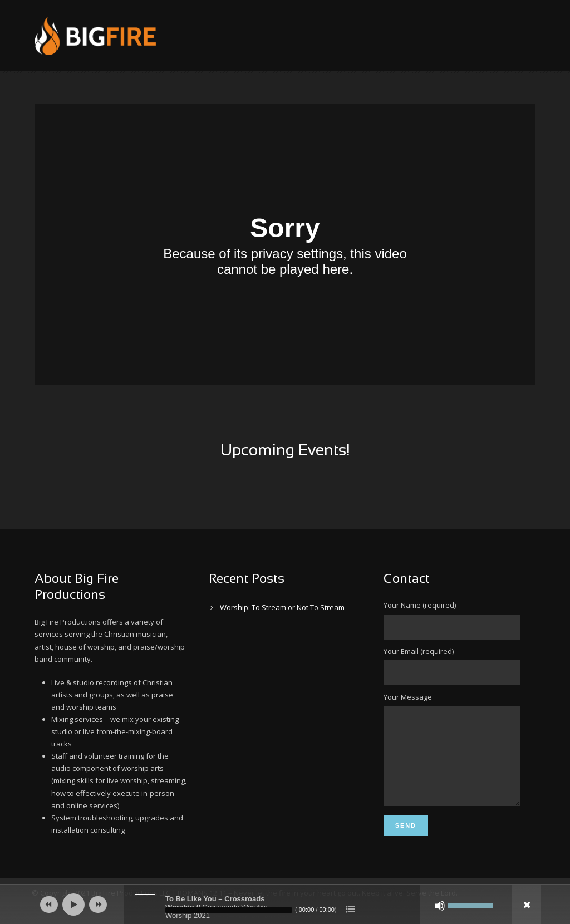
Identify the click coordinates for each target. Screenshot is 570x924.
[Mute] (440, 906)
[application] (285, 905)
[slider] (229, 910)
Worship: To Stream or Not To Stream (282, 607)
